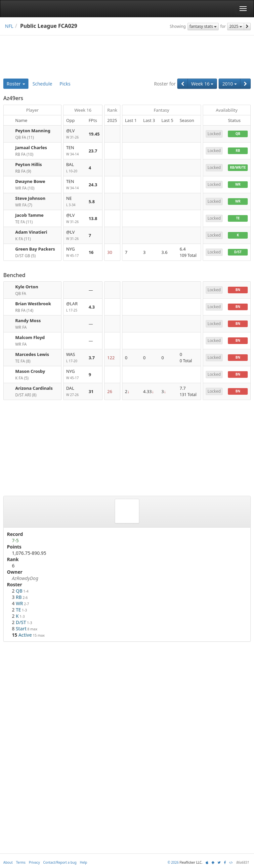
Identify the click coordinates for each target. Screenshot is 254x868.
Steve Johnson (30, 198)
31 (91, 391)
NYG (75, 252)
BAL (75, 168)
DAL (75, 392)
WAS (75, 358)
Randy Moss (28, 320)
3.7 (92, 358)
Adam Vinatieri (31, 232)
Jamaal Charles (31, 147)
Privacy (34, 862)
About (8, 862)
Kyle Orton (27, 287)
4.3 (92, 307)
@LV (75, 134)
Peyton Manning (33, 131)
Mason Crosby (30, 371)
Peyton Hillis (29, 164)
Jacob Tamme (29, 215)
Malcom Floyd (30, 337)
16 (91, 252)
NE (75, 202)
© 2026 (173, 862)
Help (84, 862)
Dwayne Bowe (30, 181)
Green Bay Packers (35, 249)
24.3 (93, 185)
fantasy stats (203, 26)
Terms (21, 862)
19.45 (94, 134)
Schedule (42, 84)
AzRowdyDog (25, 578)
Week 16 (202, 84)
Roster (16, 84)
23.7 (93, 151)
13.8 (93, 218)
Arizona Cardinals (34, 388)
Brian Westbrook (33, 304)
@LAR (75, 307)
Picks (65, 84)
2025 (236, 26)
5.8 (92, 202)
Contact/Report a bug (60, 862)
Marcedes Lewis (32, 354)
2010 (230, 84)
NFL (9, 26)
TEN (75, 151)
